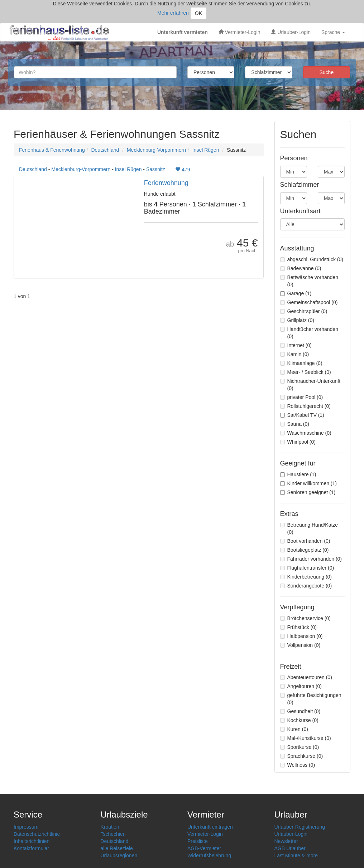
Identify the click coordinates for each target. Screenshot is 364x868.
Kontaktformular (31, 848)
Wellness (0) (298, 765)
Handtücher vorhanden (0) (309, 333)
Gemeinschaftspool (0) (309, 302)
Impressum (26, 827)
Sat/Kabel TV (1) (302, 415)
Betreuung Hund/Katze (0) (309, 528)
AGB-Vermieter (204, 848)
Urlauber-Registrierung (300, 827)
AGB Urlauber (290, 848)
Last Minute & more (296, 855)
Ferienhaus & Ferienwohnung (52, 150)
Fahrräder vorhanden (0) (311, 559)
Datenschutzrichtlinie (37, 834)
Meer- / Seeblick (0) (306, 372)
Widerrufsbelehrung (209, 855)
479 (183, 170)
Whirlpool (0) (298, 442)
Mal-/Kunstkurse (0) (306, 738)
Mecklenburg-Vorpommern (156, 150)
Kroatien (110, 827)
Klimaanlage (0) (301, 363)
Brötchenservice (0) (305, 618)
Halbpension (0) (301, 636)
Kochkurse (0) (299, 720)
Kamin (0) (295, 354)
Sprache (333, 32)
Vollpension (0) (300, 645)
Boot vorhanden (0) (305, 541)
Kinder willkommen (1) (308, 483)
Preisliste (198, 841)
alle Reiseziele (117, 848)
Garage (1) (296, 293)
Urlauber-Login (291, 32)
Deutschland (105, 150)
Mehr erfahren (173, 13)
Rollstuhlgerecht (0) (305, 406)
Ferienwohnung (166, 183)
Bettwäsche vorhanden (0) (309, 281)
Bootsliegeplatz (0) (305, 550)
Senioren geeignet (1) (308, 492)
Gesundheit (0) (300, 711)
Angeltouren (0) (301, 686)
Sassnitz (156, 169)
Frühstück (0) (298, 627)
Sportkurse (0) (300, 747)
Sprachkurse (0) (302, 756)
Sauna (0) (295, 424)
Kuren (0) (294, 729)
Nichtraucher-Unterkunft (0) (310, 385)
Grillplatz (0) (297, 320)
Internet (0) (296, 345)
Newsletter (286, 841)
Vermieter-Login (240, 32)
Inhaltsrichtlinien (32, 841)
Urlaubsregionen (119, 855)
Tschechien (113, 834)
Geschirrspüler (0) (304, 311)
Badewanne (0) (301, 268)
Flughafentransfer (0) (307, 568)
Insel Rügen (206, 150)
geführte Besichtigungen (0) (311, 699)
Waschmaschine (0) (306, 433)
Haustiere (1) (298, 474)
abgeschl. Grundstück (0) (312, 259)
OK (198, 13)
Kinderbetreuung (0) (306, 577)
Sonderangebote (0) (306, 586)
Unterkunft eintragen (210, 827)
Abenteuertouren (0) (306, 677)
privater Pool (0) (302, 397)
